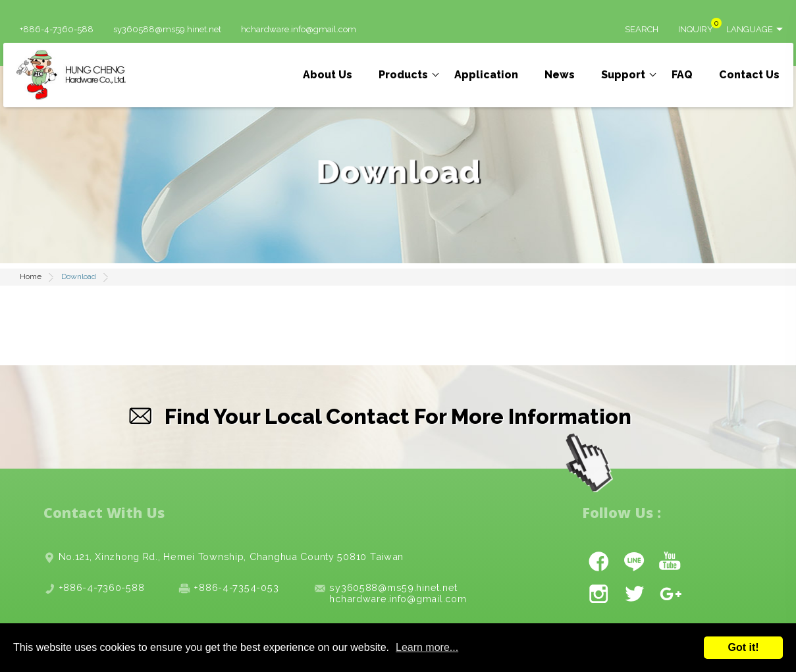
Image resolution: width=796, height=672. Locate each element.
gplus (670, 594)
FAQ (682, 75)
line (634, 561)
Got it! (743, 647)
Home (31, 276)
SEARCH (642, 30)
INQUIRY (696, 30)
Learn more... (427, 647)
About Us (328, 75)
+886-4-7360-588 (57, 30)
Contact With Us (104, 512)
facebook (598, 561)
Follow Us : (622, 512)
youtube (670, 561)
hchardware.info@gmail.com (299, 30)
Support (623, 75)
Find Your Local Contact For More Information (398, 416)
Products (403, 75)
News (560, 75)
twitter (634, 594)
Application (486, 75)
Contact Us (749, 75)
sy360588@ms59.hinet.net (167, 30)
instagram (598, 594)
